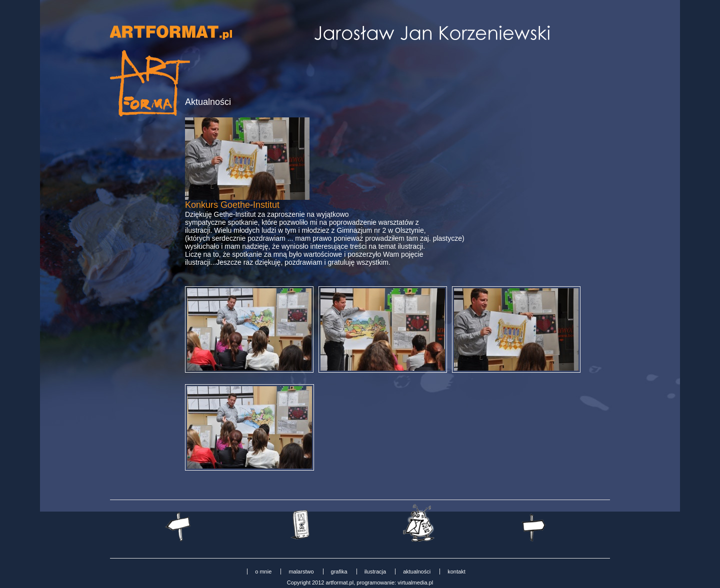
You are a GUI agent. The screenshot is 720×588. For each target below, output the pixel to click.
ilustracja (375, 572)
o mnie (263, 572)
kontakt (456, 572)
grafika (339, 572)
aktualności (417, 572)
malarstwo (301, 572)
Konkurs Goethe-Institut (232, 205)
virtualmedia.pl (415, 583)
